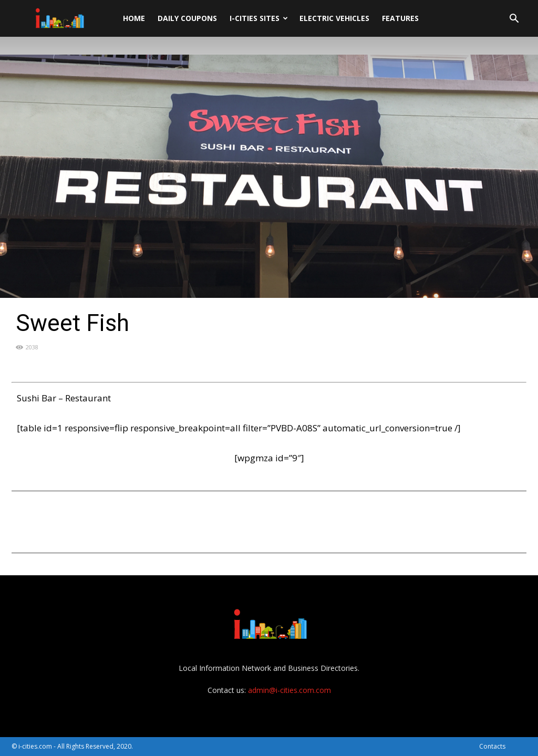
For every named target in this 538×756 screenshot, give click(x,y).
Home (134, 18)
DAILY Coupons (187, 18)
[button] (514, 20)
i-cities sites (259, 18)
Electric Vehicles (334, 18)
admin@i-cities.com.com (289, 690)
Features (400, 18)
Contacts (492, 746)
